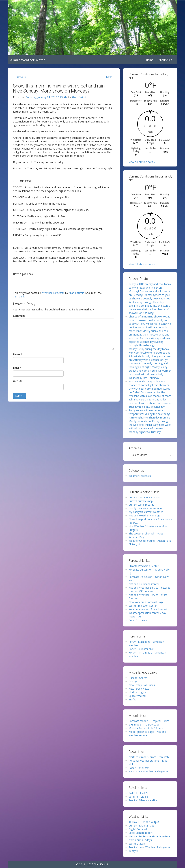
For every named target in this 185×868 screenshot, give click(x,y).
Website (18, 381)
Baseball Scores (138, 678)
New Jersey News (139, 689)
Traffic (132, 699)
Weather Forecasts (53, 293)
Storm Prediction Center (143, 606)
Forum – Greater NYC (141, 649)
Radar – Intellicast (139, 768)
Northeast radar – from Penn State (149, 757)
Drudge (133, 681)
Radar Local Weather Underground (149, 771)
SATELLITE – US (138, 793)
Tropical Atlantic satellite (143, 800)
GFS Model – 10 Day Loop (144, 725)
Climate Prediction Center (144, 566)
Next (109, 77)
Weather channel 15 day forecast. (148, 609)
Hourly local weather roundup (146, 508)
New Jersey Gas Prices (142, 685)
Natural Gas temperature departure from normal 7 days (149, 838)
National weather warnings (144, 515)
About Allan (165, 60)
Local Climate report (141, 833)
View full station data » (142, 162)
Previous (21, 77)
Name (18, 354)
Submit (19, 396)
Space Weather (137, 696)
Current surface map (141, 501)
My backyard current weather (146, 512)
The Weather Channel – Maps (146, 533)
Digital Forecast (138, 829)
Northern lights (137, 692)
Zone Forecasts (138, 620)
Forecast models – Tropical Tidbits (149, 721)
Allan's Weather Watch (28, 60)
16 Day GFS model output (144, 822)
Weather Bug (136, 537)
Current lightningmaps (141, 826)
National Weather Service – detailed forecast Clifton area (149, 589)
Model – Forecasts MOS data (146, 728)
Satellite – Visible (138, 797)
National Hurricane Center (144, 584)
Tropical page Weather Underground (150, 847)
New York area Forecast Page (146, 602)
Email (17, 368)
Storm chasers (137, 844)
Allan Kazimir (79, 97)
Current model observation (144, 497)
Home (150, 60)
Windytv (133, 851)
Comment (19, 316)
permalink (19, 296)
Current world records (141, 505)
